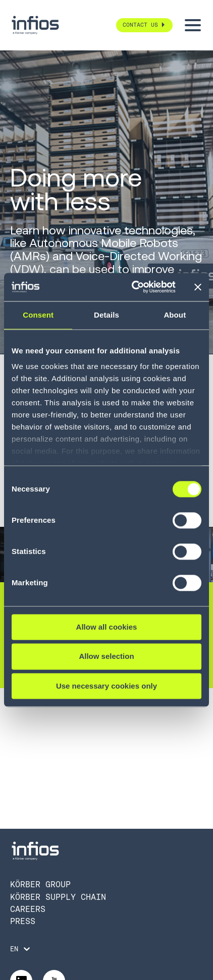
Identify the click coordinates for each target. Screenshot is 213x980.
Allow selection (106, 657)
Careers (28, 909)
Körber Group (40, 884)
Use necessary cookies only (107, 686)
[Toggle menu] (193, 25)
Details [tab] (107, 315)
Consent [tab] (38, 315)
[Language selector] (21, 949)
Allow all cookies (107, 627)
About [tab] (175, 315)
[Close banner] (198, 287)
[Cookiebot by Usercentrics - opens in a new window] (133, 287)
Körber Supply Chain (58, 897)
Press (23, 921)
